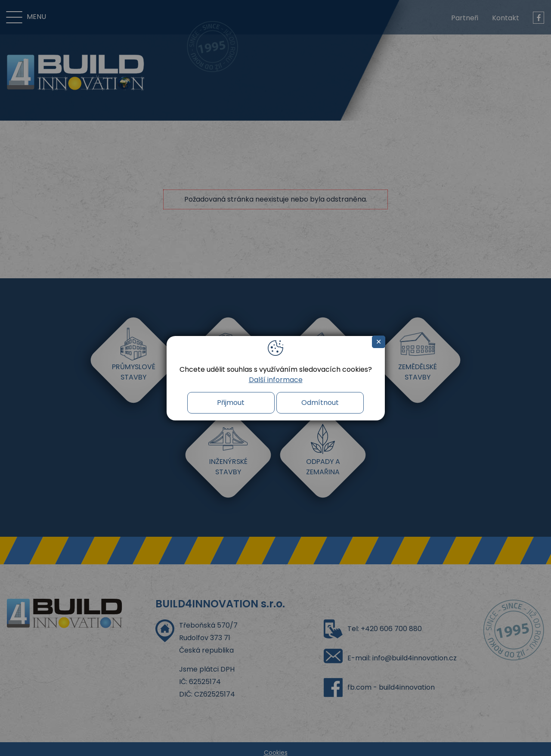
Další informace (276, 380)
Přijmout (231, 403)
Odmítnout (320, 403)
